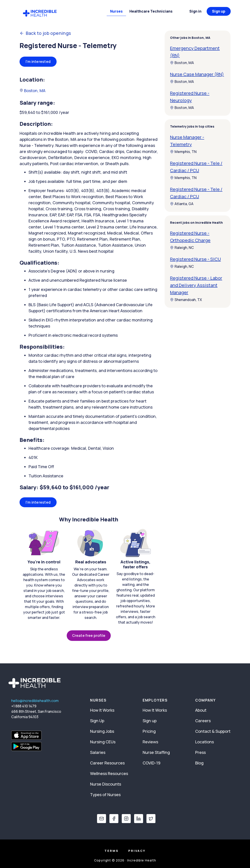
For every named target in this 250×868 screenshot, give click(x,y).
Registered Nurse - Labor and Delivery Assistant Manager (196, 285)
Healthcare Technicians (151, 11)
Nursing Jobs (102, 731)
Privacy (137, 851)
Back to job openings (45, 33)
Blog (199, 763)
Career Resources (107, 763)
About (201, 710)
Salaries (98, 752)
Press (200, 752)
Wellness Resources (109, 773)
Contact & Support (213, 731)
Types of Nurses (105, 795)
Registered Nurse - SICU (195, 259)
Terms (112, 851)
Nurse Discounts (106, 784)
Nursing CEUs (103, 742)
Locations (205, 742)
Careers (203, 721)
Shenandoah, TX (186, 300)
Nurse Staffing (156, 752)
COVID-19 (152, 763)
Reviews (150, 742)
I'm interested (38, 62)
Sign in (195, 11)
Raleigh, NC (182, 248)
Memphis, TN (183, 152)
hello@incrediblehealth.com (35, 701)
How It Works (102, 710)
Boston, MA (32, 91)
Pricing (149, 731)
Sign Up (97, 721)
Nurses (116, 11)
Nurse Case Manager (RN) (197, 74)
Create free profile (89, 635)
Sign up (219, 11)
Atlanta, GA (182, 204)
